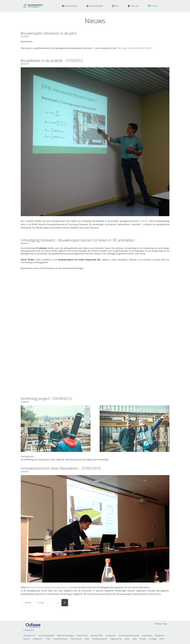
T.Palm (48, 639)
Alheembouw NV (29, 636)
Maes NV (27, 639)
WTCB (162, 639)
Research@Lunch (37, 587)
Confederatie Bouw (60, 639)
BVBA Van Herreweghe (65, 636)
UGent (127, 639)
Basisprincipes (96, 6)
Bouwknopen (71, 6)
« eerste (27, 602)
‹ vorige (40, 602)
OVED (87, 639)
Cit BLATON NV (82, 636)
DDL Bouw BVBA (97, 636)
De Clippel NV (111, 636)
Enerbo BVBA (147, 636)
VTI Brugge (153, 639)
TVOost (147, 48)
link (163, 260)
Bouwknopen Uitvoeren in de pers (49, 33)
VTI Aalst (143, 639)
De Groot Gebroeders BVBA (129, 636)
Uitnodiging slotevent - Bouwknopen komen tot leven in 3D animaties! (78, 240)
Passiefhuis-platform (100, 639)
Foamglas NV (159, 636)
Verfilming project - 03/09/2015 (46, 398)
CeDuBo (144, 221)
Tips (117, 6)
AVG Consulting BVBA (46, 636)
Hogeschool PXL (116, 639)
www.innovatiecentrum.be (59, 587)
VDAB (135, 639)
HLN (138, 48)
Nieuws (154, 6)
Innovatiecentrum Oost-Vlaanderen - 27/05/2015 (61, 468)
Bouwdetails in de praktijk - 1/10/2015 (52, 60)
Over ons (135, 6)
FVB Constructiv (76, 639)
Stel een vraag (161, 624)
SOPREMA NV (38, 639)
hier (137, 254)
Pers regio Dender (126, 48)
